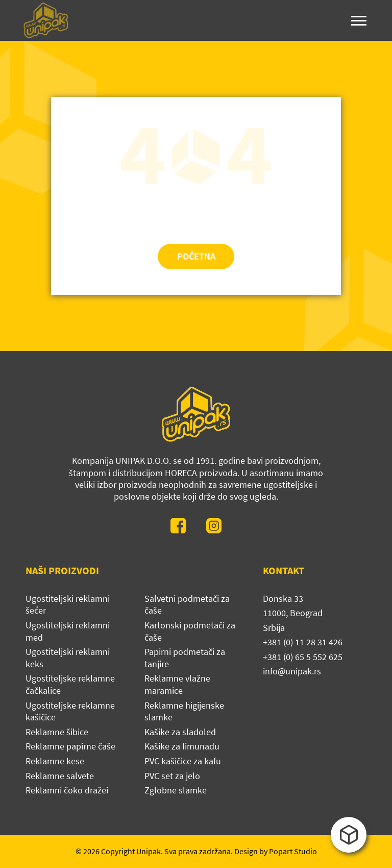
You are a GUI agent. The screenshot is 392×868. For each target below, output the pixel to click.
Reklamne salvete (60, 776)
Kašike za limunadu (182, 746)
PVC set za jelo (172, 776)
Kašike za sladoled (180, 732)
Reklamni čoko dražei (67, 790)
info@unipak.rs (292, 671)
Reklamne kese (55, 761)
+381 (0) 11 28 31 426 (303, 642)
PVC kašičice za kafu (183, 761)
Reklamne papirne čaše (70, 746)
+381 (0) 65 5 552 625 (303, 657)
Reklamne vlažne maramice (177, 684)
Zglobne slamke (176, 790)
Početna (196, 256)
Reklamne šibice (57, 732)
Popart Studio (293, 851)
